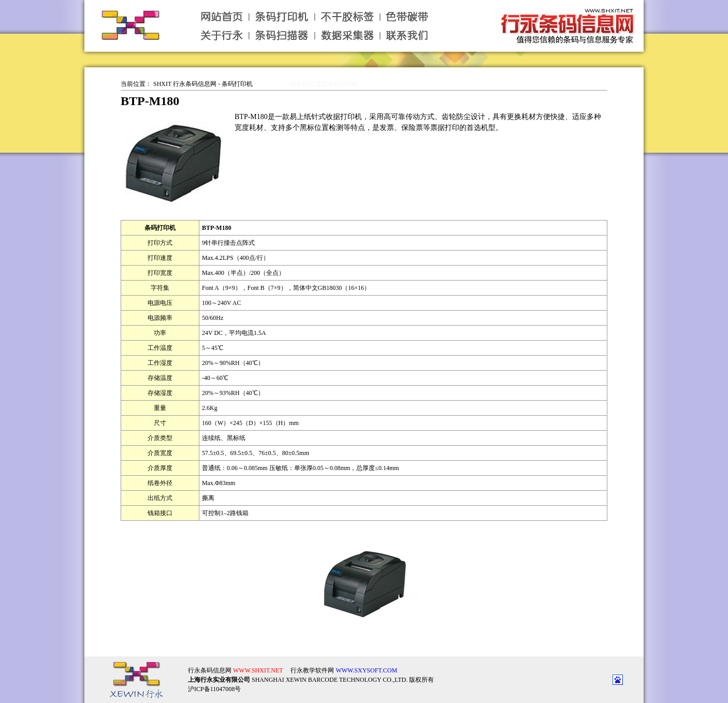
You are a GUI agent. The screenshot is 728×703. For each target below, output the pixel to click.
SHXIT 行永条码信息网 (185, 84)
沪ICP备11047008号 (214, 681)
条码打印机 (237, 84)
